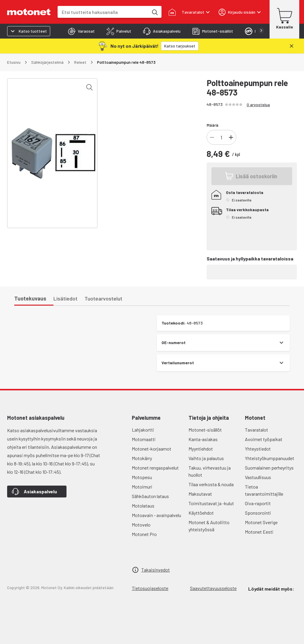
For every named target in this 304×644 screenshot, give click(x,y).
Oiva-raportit (258, 503)
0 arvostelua (258, 105)
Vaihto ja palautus (206, 458)
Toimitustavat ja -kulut (211, 503)
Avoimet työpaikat (264, 439)
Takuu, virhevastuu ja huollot (210, 471)
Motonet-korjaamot (152, 449)
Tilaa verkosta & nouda (211, 484)
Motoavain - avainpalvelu (156, 515)
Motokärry (142, 458)
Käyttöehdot (201, 513)
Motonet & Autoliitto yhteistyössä (209, 526)
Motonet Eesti (259, 532)
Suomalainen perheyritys (269, 468)
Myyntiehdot (201, 449)
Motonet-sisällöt (205, 430)
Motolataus (143, 506)
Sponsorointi (258, 513)
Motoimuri (142, 487)
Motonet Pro (144, 534)
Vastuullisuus (258, 477)
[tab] (81, 31)
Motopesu (142, 477)
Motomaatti (144, 439)
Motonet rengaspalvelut (155, 468)
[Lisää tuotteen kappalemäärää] (231, 137)
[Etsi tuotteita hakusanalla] (154, 12)
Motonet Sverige (261, 522)
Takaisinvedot (156, 570)
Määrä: (213, 125)
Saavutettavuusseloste (213, 588)
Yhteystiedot (258, 449)
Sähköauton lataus (150, 496)
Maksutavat (200, 494)
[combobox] (103, 12)
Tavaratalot (256, 430)
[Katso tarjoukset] (180, 46)
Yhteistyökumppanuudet (270, 458)
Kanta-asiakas (203, 439)
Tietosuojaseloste (150, 588)
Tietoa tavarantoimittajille (264, 490)
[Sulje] (292, 46)
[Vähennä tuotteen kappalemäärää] (212, 137)
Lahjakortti (143, 430)
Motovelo (141, 525)
